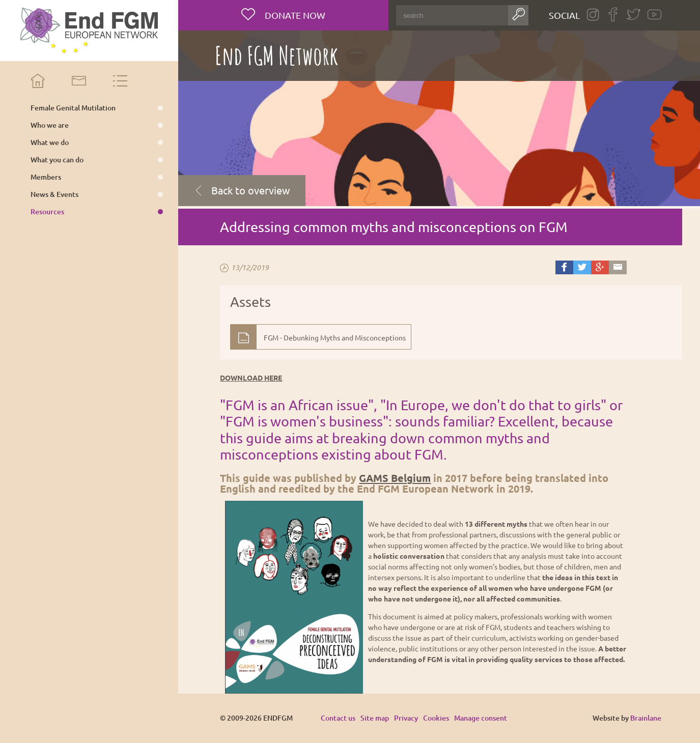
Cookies (436, 718)
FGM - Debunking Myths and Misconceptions (335, 337)
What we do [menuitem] (50, 142)
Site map (375, 718)
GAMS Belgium (395, 478)
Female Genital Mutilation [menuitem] (73, 108)
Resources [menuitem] (47, 212)
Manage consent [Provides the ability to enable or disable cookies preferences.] (481, 718)
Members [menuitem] (46, 177)
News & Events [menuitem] (54, 194)
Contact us (338, 718)
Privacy (406, 718)
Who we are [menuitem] (50, 125)
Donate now (294, 15)
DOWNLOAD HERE (251, 378)
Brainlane (646, 718)
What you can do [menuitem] (57, 160)
